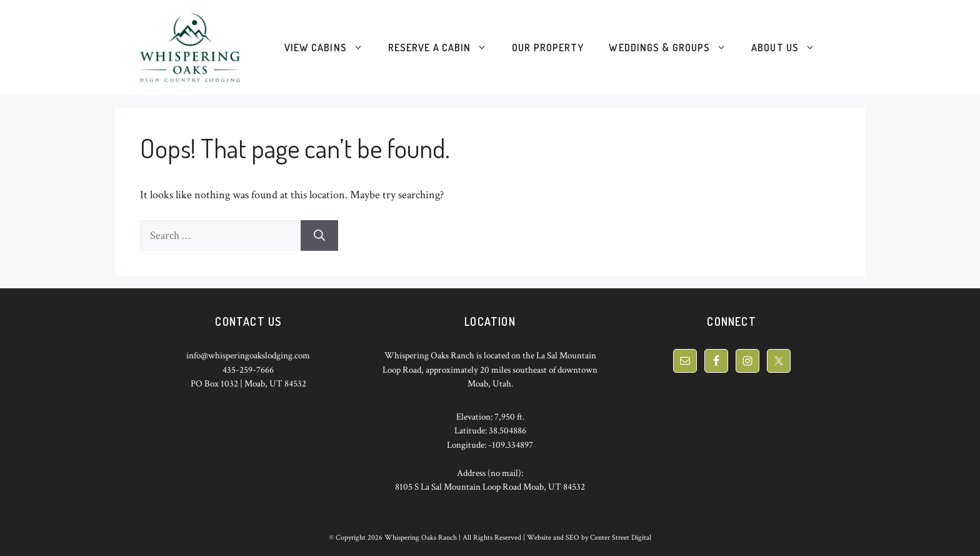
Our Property (548, 48)
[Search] (319, 235)
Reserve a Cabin (444, 48)
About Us (789, 48)
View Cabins (330, 48)
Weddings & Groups (674, 48)
